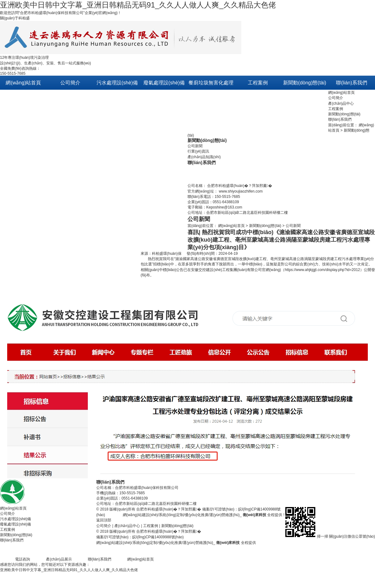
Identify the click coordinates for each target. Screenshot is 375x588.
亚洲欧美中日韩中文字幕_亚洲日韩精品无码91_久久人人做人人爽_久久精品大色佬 (138, 5)
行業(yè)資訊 (198, 151)
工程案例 (336, 109)
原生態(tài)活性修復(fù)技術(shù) (117, 125)
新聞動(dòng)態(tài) (344, 114)
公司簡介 (336, 98)
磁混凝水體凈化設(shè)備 (117, 280)
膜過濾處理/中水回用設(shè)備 (117, 181)
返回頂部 (104, 520)
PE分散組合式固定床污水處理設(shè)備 (117, 209)
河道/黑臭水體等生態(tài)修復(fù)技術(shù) (117, 153)
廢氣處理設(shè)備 (15, 524)
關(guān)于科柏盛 (15, 18)
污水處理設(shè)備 (15, 519)
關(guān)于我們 (65, 97)
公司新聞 (292, 97)
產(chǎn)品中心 (341, 103)
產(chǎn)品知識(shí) (204, 157)
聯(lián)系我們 (340, 119)
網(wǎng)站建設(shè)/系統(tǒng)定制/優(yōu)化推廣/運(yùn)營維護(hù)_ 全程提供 (203, 515)
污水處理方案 (250, 97)
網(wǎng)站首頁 (341, 93)
